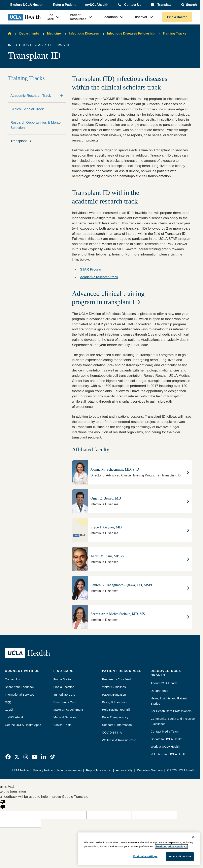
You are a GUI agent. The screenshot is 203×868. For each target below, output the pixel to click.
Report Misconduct (99, 770)
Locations (110, 17)
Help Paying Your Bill (116, 710)
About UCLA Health (164, 683)
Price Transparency (115, 717)
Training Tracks (174, 33)
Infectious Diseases (84, 33)
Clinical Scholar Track (27, 109)
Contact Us (133, 5)
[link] (8, 757)
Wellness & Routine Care (119, 740)
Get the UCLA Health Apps (23, 725)
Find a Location (64, 687)
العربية (9, 710)
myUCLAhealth (97, 5)
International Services (20, 695)
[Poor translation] (3, 804)
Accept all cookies (180, 856)
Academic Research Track (31, 96)
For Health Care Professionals (171, 711)
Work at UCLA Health (165, 746)
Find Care (50, 17)
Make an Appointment (68, 710)
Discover (141, 17)
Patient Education (114, 695)
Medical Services (65, 717)
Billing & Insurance (115, 702)
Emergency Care (65, 702)
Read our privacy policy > (171, 846)
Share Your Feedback (20, 687)
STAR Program (92, 269)
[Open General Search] (189, 5)
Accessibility (124, 770)
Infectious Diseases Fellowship (131, 33)
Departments (29, 33)
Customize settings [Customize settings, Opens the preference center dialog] (145, 856)
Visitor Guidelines (114, 687)
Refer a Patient (64, 5)
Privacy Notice (43, 770)
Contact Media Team (165, 731)
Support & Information (117, 725)
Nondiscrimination (70, 770)
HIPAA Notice (20, 770)
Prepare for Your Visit (116, 679)
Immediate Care (64, 695)
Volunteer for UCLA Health (169, 754)
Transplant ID (21, 141)
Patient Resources (78, 17)
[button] (27, 5)
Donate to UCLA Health (167, 739)
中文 (8, 702)
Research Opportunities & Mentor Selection (36, 125)
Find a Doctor (177, 17)
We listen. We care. (150, 770)
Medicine (54, 33)
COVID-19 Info (112, 732)
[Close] (193, 837)
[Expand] (62, 96)
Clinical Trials (62, 725)
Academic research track (99, 277)
